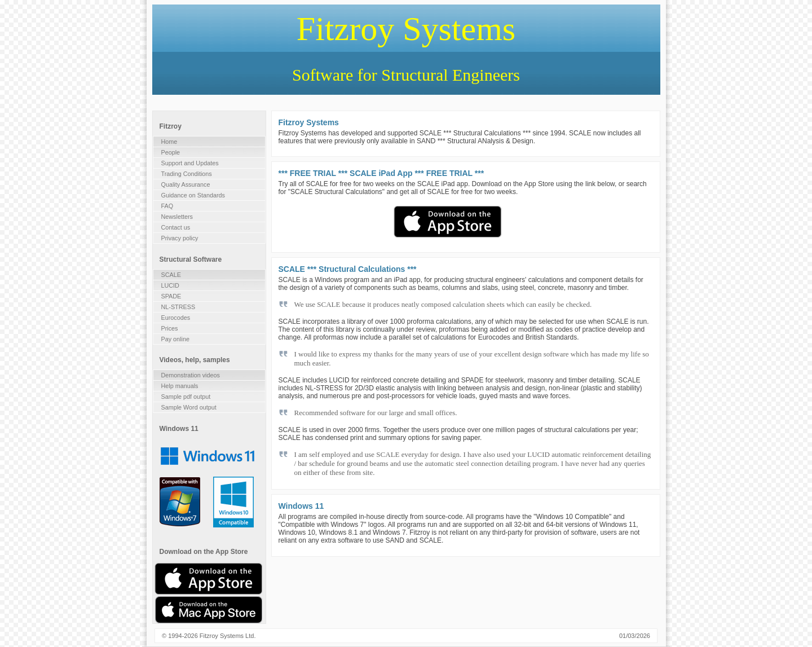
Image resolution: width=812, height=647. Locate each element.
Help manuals (180, 386)
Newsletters (177, 217)
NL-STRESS (178, 307)
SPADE (171, 296)
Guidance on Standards (193, 195)
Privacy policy (180, 238)
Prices (170, 328)
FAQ (167, 206)
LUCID (170, 285)
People (171, 152)
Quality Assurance (186, 184)
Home (169, 142)
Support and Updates (190, 163)
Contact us (176, 227)
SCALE (171, 275)
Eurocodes (176, 318)
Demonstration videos (191, 375)
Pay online (175, 339)
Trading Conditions (187, 174)
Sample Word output (189, 407)
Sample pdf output (186, 397)
